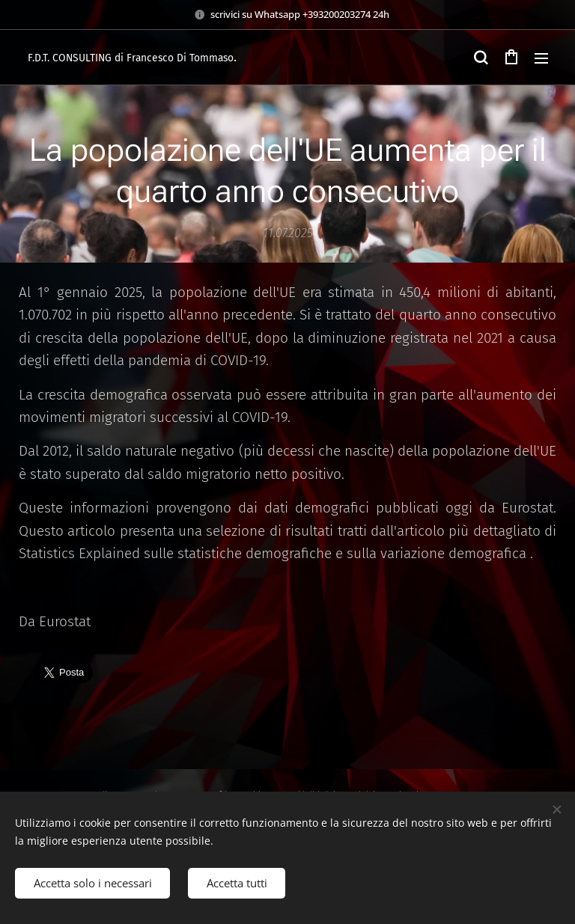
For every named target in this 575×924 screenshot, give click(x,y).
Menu (541, 58)
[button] (481, 58)
